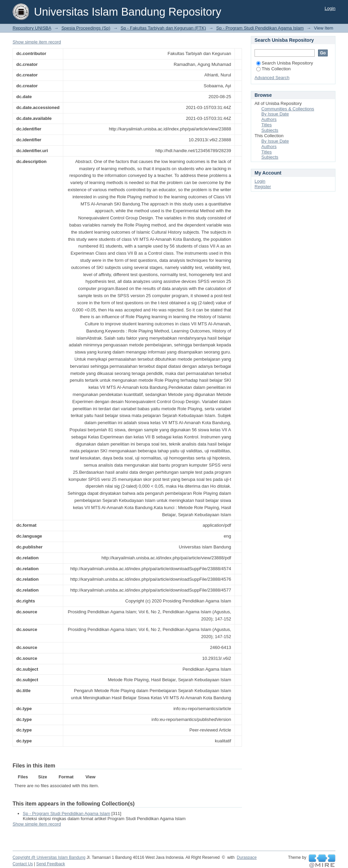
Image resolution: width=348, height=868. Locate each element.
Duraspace (247, 857)
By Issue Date (275, 114)
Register (263, 187)
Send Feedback (51, 864)
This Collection (273, 69)
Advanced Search (272, 78)
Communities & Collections (288, 109)
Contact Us (23, 864)
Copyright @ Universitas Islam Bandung (49, 857)
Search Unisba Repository (285, 63)
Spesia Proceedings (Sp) (86, 28)
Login (330, 8)
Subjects (270, 130)
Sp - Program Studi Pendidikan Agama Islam (260, 28)
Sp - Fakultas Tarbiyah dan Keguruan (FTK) (163, 28)
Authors (269, 119)
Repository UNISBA (32, 28)
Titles (267, 125)
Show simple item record (37, 42)
